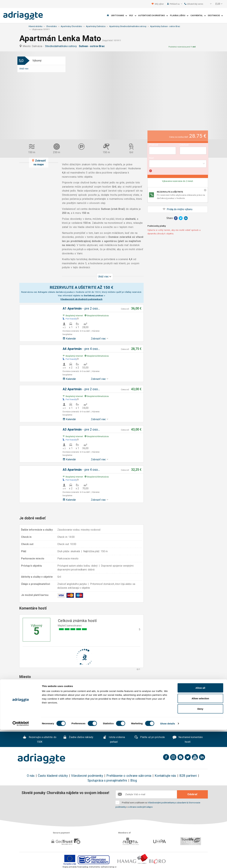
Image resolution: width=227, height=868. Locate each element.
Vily (133, 16)
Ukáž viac (24, 69)
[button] (209, 4)
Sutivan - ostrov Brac (92, 46)
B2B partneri (188, 776)
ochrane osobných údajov (140, 807)
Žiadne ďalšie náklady (78, 738)
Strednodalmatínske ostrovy (62, 46)
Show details (168, 862)
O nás (31, 776)
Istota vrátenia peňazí (114, 739)
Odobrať (192, 794)
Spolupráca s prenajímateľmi (107, 781)
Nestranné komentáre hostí (188, 739)
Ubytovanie (119, 16)
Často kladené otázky (53, 776)
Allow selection (200, 837)
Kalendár (69, 339)
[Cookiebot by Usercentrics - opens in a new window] (21, 862)
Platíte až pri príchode (150, 738)
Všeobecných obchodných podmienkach (81, 299)
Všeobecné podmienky (87, 776)
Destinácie (215, 16)
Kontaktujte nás (165, 776)
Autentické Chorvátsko (153, 16)
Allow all (200, 826)
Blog (134, 781)
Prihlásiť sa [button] (176, 4)
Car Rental (198, 16)
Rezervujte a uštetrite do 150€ (40, 739)
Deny (200, 847)
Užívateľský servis (194, 4)
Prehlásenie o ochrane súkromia (129, 776)
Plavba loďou (179, 16)
